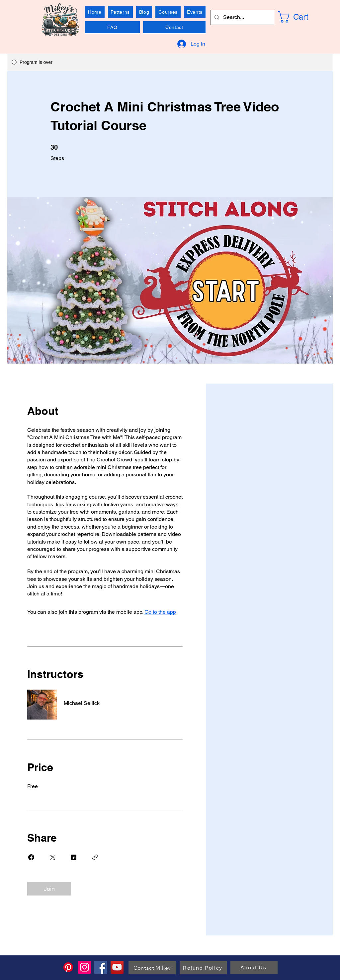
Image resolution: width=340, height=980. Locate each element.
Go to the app (160, 612)
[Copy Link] (95, 857)
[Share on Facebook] (31, 857)
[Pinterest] (68, 967)
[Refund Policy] (203, 968)
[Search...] (242, 17)
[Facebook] (101, 967)
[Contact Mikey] (152, 968)
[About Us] (254, 967)
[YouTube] (117, 967)
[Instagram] (85, 967)
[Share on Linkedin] (74, 857)
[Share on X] (52, 857)
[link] (301, 17)
